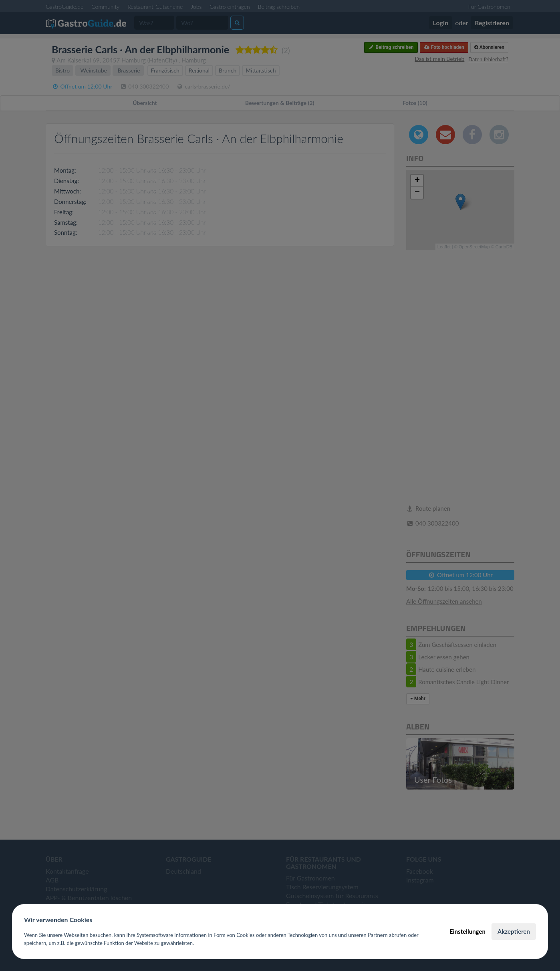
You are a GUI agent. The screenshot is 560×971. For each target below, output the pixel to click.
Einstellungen (467, 931)
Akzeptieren (514, 931)
